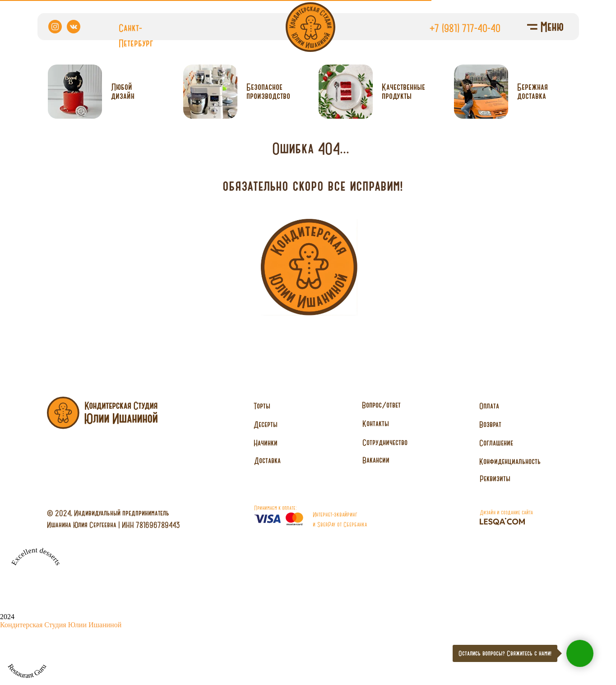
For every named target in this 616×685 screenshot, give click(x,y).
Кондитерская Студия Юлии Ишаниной (61, 625)
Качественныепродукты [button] (403, 91)
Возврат (490, 424)
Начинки (266, 443)
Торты (262, 406)
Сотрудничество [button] (385, 442)
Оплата (489, 406)
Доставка (267, 460)
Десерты (266, 424)
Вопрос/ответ (381, 405)
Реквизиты (495, 478)
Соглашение (496, 443)
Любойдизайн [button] (123, 91)
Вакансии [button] (376, 460)
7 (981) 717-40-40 (468, 28)
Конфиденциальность (510, 461)
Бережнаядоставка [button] (533, 91)
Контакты (376, 423)
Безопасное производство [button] (268, 91)
